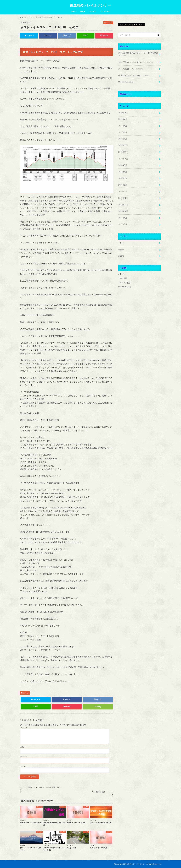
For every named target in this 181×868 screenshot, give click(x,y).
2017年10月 (123, 211)
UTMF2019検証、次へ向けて (134, 75)
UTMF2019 (127, 82)
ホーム (74, 12)
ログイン (121, 274)
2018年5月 (123, 178)
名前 (23, 747)
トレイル (93, 12)
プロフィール (105, 12)
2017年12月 (123, 198)
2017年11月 (123, 205)
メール (23, 757)
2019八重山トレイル (131, 69)
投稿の (122, 278)
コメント (24, 728)
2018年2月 (123, 185)
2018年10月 (123, 159)
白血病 (83, 12)
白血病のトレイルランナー (90, 5)
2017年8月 (123, 218)
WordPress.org (124, 286)
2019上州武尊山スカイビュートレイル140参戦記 (138, 54)
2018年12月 (123, 145)
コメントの (124, 282)
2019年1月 (123, 139)
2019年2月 (123, 132)
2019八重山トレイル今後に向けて (136, 62)
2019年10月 (123, 113)
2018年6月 (123, 172)
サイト (23, 766)
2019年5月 (123, 126)
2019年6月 (123, 119)
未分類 (121, 249)
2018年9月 (123, 165)
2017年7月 (123, 224)
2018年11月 (123, 152)
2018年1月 (123, 191)
